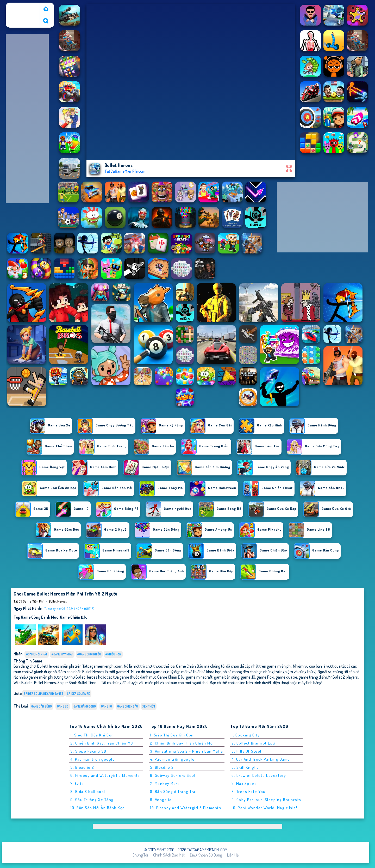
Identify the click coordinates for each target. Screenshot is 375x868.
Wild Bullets (23, 682)
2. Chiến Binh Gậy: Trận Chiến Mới (102, 743)
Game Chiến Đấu (74, 617)
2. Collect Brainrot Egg (253, 743)
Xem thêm (149, 706)
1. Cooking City (246, 735)
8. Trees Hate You (249, 792)
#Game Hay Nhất (62, 654)
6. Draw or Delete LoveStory (259, 775)
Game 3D (63, 706)
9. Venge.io (161, 800)
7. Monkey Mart (165, 783)
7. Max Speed (244, 783)
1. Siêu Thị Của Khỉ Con (92, 735)
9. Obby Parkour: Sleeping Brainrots (266, 800)
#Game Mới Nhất (37, 654)
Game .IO (107, 706)
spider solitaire (78, 694)
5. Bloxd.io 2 (82, 767)
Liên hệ (233, 855)
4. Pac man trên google (93, 759)
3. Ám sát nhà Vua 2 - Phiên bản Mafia (187, 751)
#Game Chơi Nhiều (89, 654)
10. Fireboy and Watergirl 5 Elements (186, 808)
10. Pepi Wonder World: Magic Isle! (264, 808)
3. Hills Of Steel (246, 751)
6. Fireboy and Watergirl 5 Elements (105, 775)
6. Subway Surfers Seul (173, 775)
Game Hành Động (85, 706)
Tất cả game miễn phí (22, 9)
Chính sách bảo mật (169, 855)
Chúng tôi (140, 855)
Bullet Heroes (58, 601)
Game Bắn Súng (42, 706)
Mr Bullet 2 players (343, 677)
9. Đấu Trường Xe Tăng (92, 800)
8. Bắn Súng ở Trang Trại (173, 792)
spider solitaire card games (43, 694)
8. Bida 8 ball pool (88, 792)
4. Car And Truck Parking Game (261, 759)
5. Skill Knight (245, 767)
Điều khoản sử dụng (206, 855)
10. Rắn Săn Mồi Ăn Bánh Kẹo (98, 808)
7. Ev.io (77, 783)
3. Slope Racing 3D (88, 751)
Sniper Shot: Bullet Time (77, 682)
